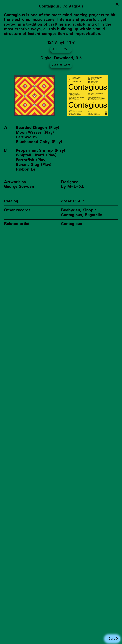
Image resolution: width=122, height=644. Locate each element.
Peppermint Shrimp (34, 151)
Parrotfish (25, 160)
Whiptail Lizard (30, 155)
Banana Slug (27, 165)
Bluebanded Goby (33, 142)
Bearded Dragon (31, 128)
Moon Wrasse (29, 132)
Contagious (71, 224)
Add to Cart (61, 49)
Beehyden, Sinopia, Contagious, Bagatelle (81, 212)
